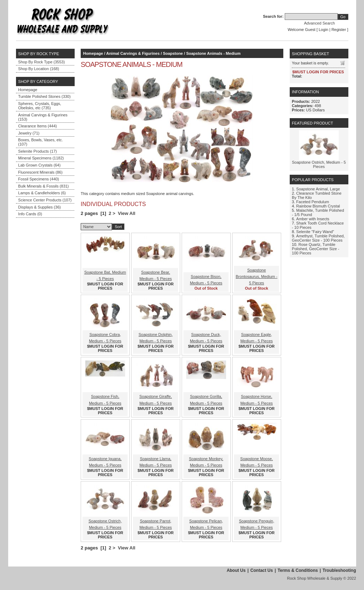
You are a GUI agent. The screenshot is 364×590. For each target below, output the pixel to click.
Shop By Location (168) (39, 69)
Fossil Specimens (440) (39, 179)
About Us (236, 570)
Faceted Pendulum (312, 202)
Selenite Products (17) (38, 151)
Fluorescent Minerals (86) (40, 172)
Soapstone (173, 53)
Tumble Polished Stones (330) (44, 96)
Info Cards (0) (30, 214)
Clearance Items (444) (38, 126)
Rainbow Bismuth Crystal (318, 206)
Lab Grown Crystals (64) (39, 165)
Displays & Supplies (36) (39, 207)
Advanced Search (319, 23)
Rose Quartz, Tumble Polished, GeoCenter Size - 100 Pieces (315, 249)
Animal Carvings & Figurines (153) (43, 117)
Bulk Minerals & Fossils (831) (43, 186)
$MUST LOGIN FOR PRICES (105, 286)
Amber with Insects (313, 219)
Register (339, 30)
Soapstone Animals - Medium (213, 53)
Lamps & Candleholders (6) (42, 193)
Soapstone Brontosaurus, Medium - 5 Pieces (256, 276)
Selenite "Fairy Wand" (315, 232)
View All (127, 213)
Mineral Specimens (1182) (41, 158)
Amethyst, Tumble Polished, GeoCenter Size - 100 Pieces (318, 238)
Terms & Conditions (298, 570)
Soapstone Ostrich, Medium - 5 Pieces (319, 164)
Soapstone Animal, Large (318, 189)
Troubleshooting (339, 570)
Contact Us (261, 570)
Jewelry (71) (29, 133)
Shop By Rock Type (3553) (41, 62)
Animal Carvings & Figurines (133, 53)
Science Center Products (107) (45, 200)
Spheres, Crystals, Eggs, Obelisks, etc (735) (40, 106)
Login (324, 30)
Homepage (28, 90)
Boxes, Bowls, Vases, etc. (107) (41, 142)
